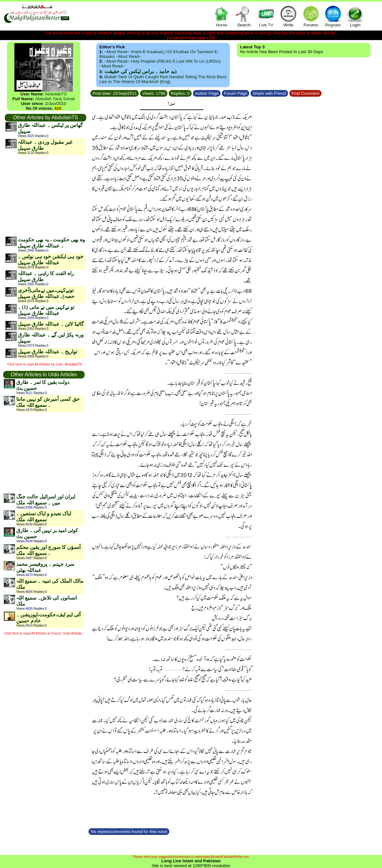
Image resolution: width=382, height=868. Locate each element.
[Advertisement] (45, 196)
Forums (311, 16)
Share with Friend (269, 93)
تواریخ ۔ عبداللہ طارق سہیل (47, 352)
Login (355, 16)
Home (222, 16)
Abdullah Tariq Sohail (55, 99)
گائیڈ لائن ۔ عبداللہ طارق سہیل (51, 324)
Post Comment (306, 93)
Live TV (266, 16)
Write (288, 16)
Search (244, 16)
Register (333, 16)
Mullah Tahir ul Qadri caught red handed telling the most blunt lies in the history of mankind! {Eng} (163, 79)
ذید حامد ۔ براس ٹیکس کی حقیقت (141, 71)
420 (58, 108)
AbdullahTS (56, 94)
